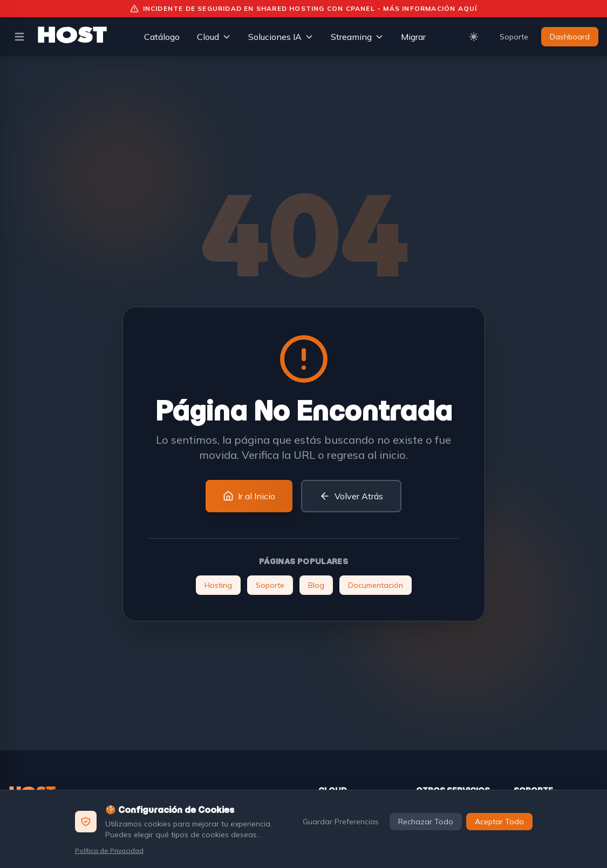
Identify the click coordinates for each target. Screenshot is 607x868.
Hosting (218, 585)
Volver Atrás (351, 496)
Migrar (413, 37)
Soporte (514, 37)
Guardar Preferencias (341, 822)
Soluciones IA (281, 37)
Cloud (214, 37)
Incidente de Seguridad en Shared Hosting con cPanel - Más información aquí (304, 9)
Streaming (357, 37)
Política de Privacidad (109, 850)
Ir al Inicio (249, 496)
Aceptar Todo (499, 822)
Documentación (376, 585)
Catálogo (162, 37)
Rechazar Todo (426, 822)
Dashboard (570, 37)
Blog (316, 585)
